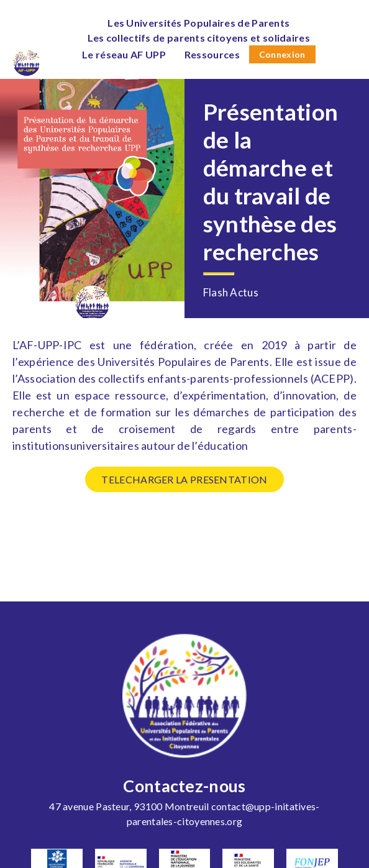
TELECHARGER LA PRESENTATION (184, 479)
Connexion (282, 54)
